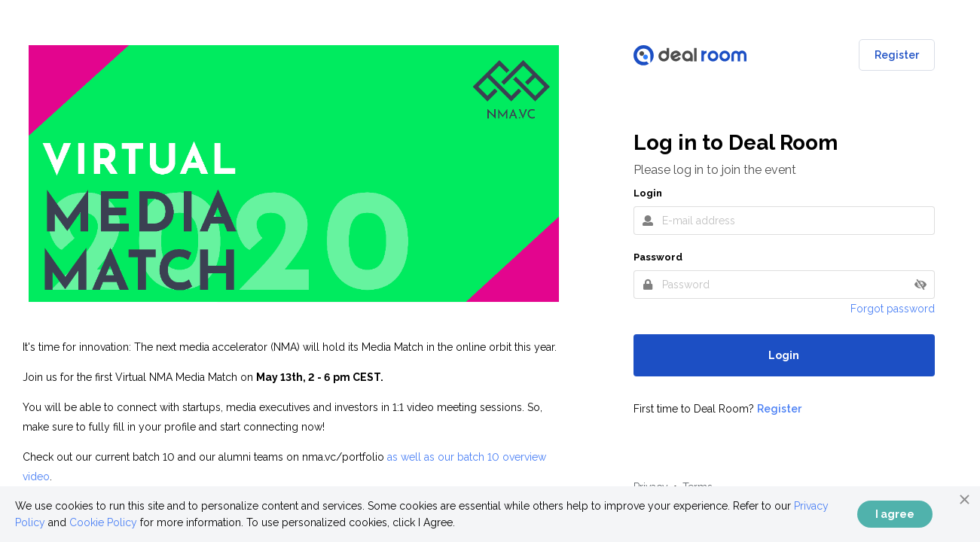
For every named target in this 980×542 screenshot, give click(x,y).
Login (648, 193)
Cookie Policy (103, 522)
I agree (895, 514)
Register (897, 55)
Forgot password (893, 309)
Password (658, 257)
